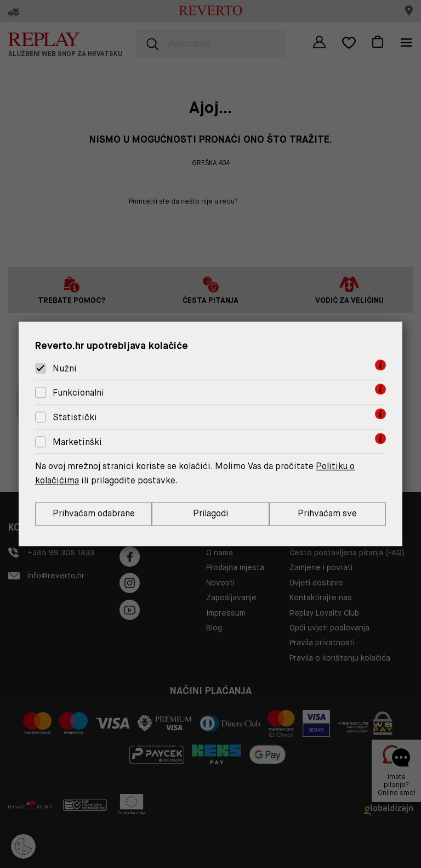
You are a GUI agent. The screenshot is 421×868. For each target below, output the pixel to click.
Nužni (65, 368)
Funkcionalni (78, 393)
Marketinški (77, 442)
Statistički (75, 417)
